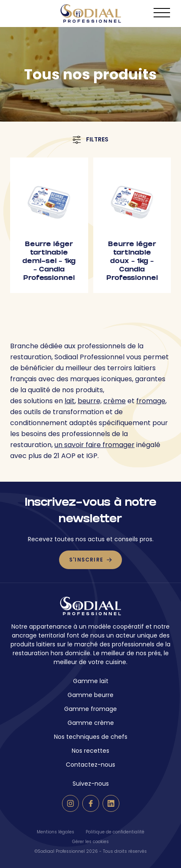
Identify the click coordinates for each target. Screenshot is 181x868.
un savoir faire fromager (95, 445)
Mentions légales (55, 832)
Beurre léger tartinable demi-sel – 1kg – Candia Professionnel (49, 262)
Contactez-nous (90, 765)
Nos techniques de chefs (91, 737)
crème (115, 401)
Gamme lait (91, 681)
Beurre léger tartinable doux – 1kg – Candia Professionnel (132, 262)
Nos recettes (90, 751)
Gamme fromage (90, 709)
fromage (151, 401)
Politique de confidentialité (115, 832)
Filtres (90, 140)
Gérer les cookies (90, 842)
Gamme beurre (90, 695)
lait (70, 401)
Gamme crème (91, 723)
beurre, (90, 401)
